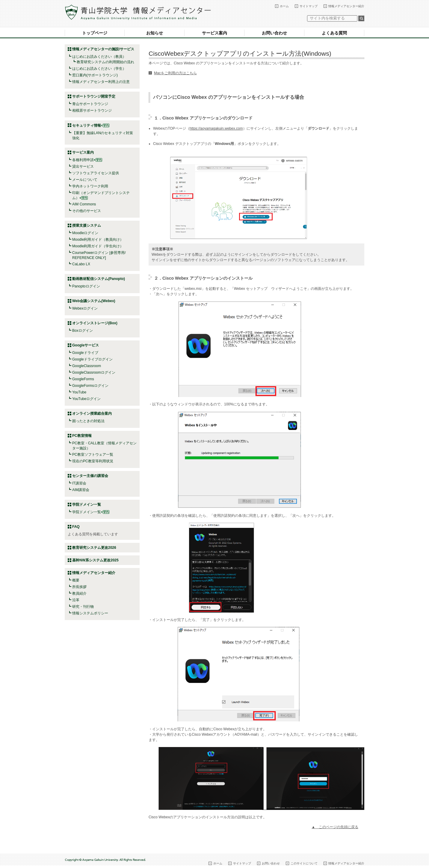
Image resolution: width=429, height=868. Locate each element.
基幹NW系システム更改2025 (95, 560)
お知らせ (155, 33)
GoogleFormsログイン (90, 386)
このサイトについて (304, 863)
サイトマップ (309, 6)
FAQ (76, 527)
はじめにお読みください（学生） (99, 69)
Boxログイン (83, 331)
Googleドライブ (85, 353)
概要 (76, 580)
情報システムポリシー (90, 613)
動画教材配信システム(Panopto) (99, 279)
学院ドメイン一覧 (91, 512)
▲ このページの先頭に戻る (335, 827)
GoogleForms (83, 379)
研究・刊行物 (83, 607)
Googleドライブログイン (92, 359)
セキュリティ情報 (91, 125)
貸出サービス (83, 166)
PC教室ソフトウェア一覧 (93, 455)
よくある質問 (334, 33)
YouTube (79, 392)
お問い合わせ (274, 33)
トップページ (95, 33)
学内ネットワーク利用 (90, 186)
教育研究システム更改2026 (94, 548)
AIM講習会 (81, 490)
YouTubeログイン (86, 399)
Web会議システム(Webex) (94, 301)
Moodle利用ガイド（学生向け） (98, 246)
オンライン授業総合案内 (92, 413)
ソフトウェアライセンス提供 (96, 173)
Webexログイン (85, 308)
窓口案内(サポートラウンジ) (95, 75)
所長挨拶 (79, 587)
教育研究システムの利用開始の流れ (105, 62)
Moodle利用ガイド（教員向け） (98, 240)
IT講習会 (79, 483)
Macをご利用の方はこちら (175, 73)
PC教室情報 (82, 436)
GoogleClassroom (87, 366)
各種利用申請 (83, 160)
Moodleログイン (85, 233)
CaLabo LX (81, 264)
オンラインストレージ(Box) (95, 323)
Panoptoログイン (86, 286)
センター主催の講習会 (90, 476)
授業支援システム (87, 225)
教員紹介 (79, 593)
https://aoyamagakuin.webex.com (216, 128)
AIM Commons (84, 204)
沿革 (76, 600)
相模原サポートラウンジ (92, 110)
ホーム (284, 6)
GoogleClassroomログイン (94, 372)
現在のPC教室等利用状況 (93, 461)
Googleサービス (86, 345)
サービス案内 (214, 33)
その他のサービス (87, 211)
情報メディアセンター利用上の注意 (101, 82)
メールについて (85, 180)
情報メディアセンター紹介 (346, 6)
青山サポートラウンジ (90, 104)
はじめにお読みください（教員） (99, 57)
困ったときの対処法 (88, 421)
